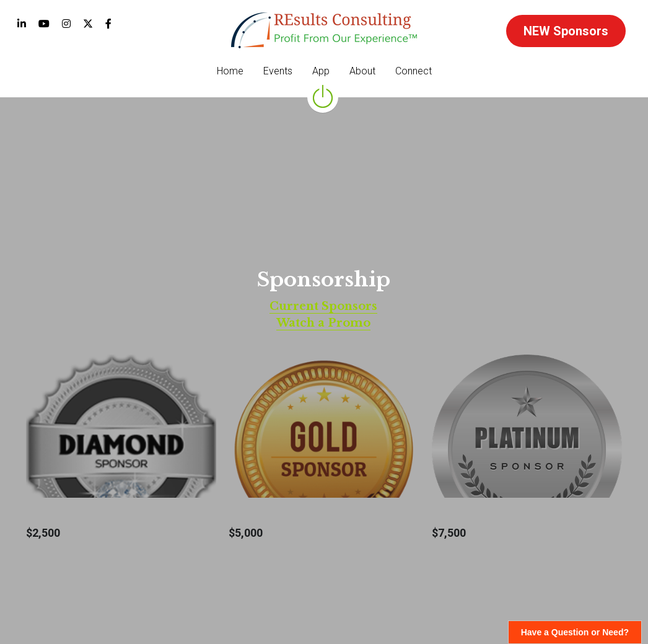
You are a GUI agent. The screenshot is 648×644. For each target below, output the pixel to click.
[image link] (324, 29)
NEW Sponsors (566, 31)
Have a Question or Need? (575, 632)
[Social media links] (22, 24)
